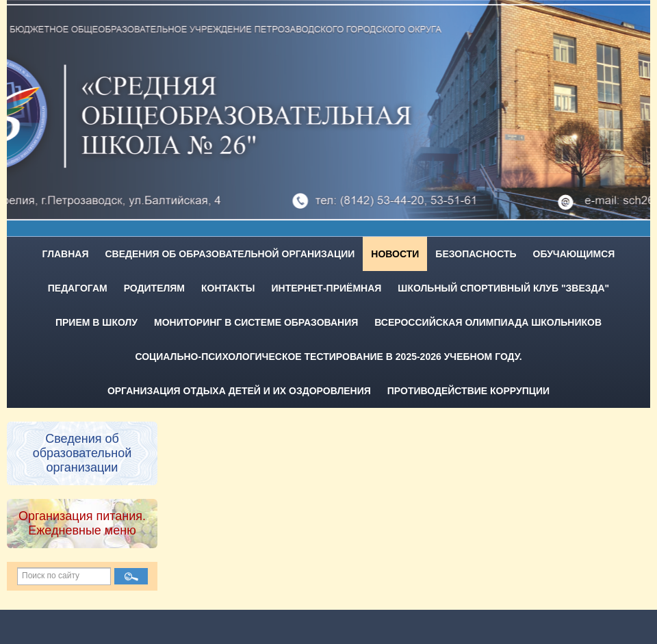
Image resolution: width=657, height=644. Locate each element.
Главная (66, 254)
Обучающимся (574, 254)
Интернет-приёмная (327, 288)
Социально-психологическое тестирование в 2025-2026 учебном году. (328, 357)
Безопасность (476, 254)
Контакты (228, 288)
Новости (395, 254)
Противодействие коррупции (468, 391)
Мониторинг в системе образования (256, 322)
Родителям (154, 288)
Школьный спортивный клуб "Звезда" (503, 288)
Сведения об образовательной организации (230, 254)
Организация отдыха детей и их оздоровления (239, 391)
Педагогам (78, 288)
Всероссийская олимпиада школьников (488, 322)
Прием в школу (96, 322)
